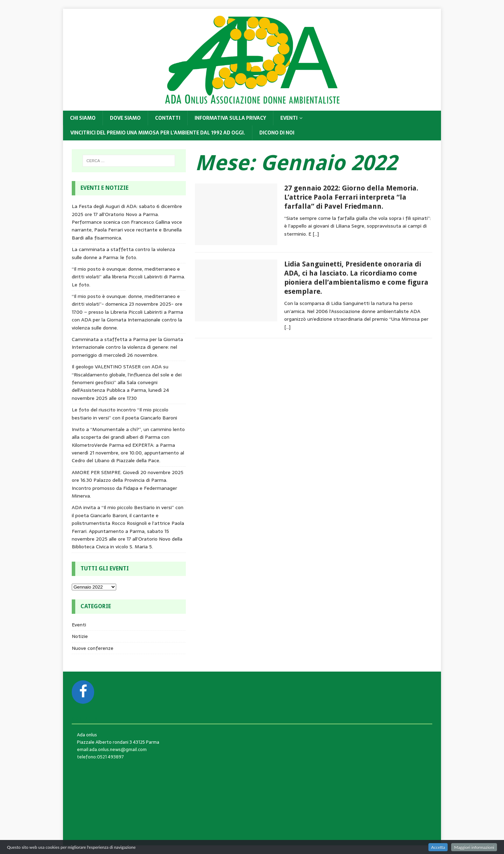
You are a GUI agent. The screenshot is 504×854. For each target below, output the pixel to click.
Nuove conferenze (93, 648)
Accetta (438, 847)
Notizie (80, 636)
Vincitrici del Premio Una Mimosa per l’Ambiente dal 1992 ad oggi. (158, 133)
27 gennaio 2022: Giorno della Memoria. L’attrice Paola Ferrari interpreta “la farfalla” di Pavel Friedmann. (351, 197)
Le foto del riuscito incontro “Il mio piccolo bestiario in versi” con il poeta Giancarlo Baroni (124, 414)
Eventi (289, 118)
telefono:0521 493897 (100, 757)
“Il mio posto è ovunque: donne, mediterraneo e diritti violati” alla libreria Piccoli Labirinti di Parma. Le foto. (128, 277)
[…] (316, 234)
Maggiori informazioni (474, 847)
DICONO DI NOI (277, 133)
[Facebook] (83, 692)
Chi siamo (83, 118)
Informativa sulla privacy (230, 118)
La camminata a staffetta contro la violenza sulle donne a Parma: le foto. (123, 253)
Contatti (168, 118)
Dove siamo (125, 118)
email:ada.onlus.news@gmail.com (112, 749)
